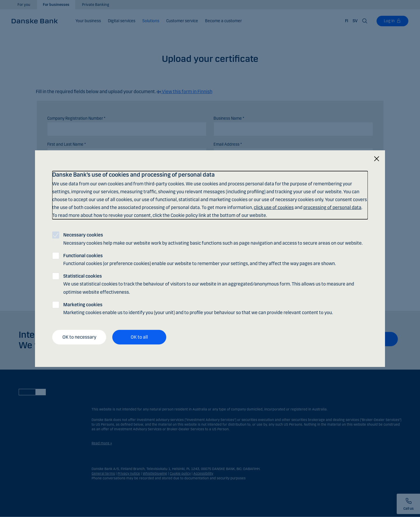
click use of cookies (274, 207)
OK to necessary (79, 337)
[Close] (377, 159)
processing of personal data (332, 207)
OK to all (139, 337)
